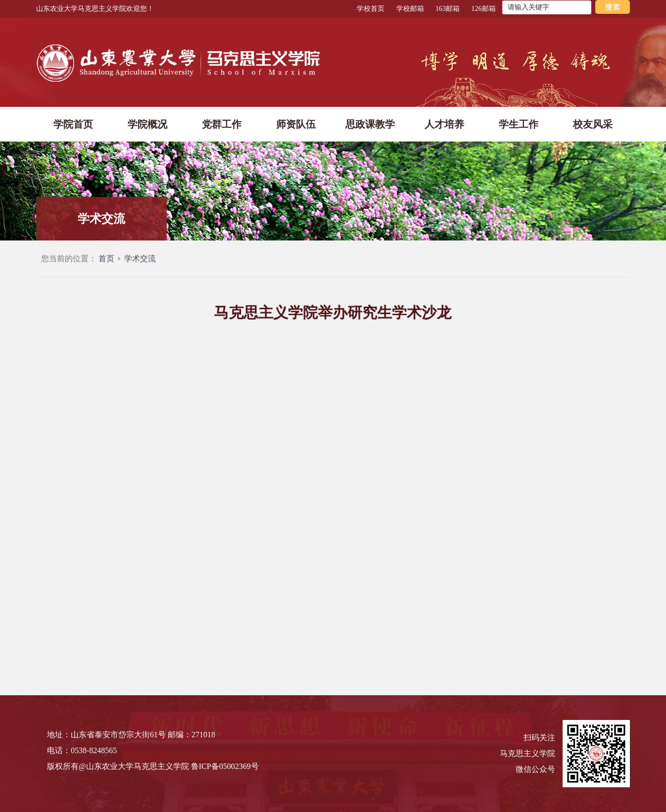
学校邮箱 (410, 9)
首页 (106, 264)
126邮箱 (484, 9)
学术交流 (140, 264)
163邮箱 (448, 9)
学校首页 (371, 9)
